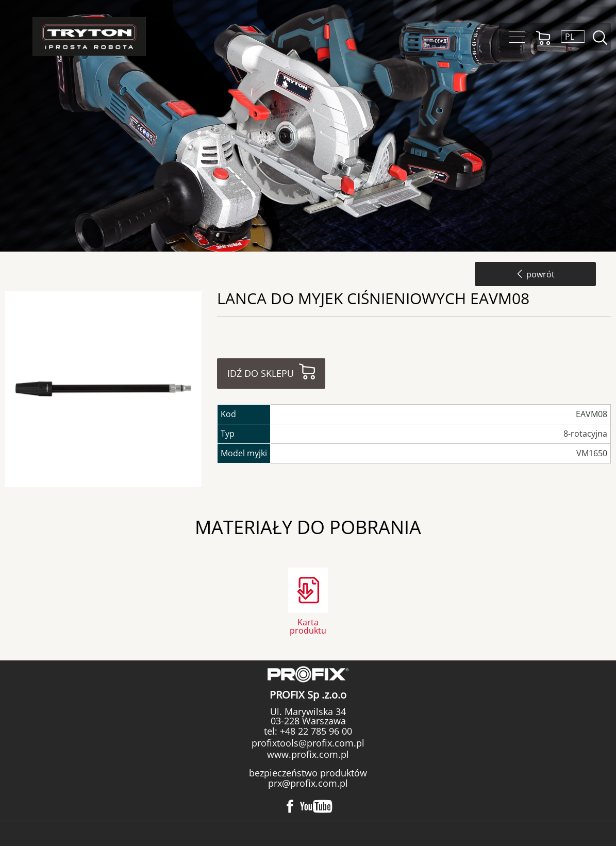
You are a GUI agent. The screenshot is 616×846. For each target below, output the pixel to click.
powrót (535, 274)
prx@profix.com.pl (308, 783)
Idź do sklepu (261, 373)
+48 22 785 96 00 (315, 731)
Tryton (89, 36)
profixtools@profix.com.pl (308, 743)
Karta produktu (308, 626)
